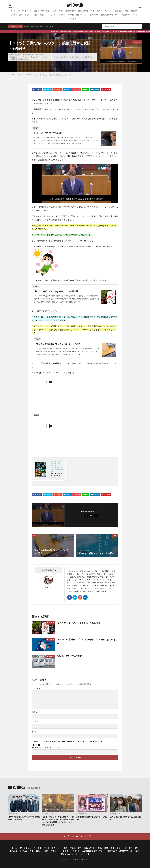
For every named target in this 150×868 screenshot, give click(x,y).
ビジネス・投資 (16, 15)
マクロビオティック (49, 11)
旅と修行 (119, 11)
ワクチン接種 (83, 57)
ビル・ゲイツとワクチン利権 (48, 133)
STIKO (20, 57)
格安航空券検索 (107, 15)
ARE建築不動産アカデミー (78, 15)
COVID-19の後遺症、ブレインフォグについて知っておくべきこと (87, 641)
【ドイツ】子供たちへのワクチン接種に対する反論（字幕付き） (55, 75)
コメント (36, 689)
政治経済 (134, 11)
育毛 (92, 11)
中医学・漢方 (71, 11)
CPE (37, 26)
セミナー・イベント (58, 15)
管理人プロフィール (130, 15)
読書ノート (44, 15)
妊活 (35, 15)
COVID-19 (41, 55)
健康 (36, 11)
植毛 (41, 26)
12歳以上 (14, 57)
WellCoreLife (75, 5)
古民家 (46, 26)
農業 (98, 11)
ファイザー (53, 57)
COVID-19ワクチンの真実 (69, 656)
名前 (34, 712)
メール (35, 722)
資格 (126, 11)
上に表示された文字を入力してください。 (47, 747)
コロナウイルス (39, 57)
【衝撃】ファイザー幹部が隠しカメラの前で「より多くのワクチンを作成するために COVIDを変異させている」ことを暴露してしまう (58, 821)
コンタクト (74, 19)
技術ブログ (94, 15)
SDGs (117, 15)
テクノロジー (108, 11)
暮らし (27, 15)
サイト (34, 732)
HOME (12, 75)
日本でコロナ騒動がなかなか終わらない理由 (92, 818)
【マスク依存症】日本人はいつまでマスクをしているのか (24, 818)
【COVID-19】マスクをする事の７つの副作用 (56, 291)
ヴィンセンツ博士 (28, 57)
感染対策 (14, 59)
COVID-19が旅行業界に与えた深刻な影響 (125, 818)
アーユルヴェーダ (25, 11)
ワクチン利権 (61, 57)
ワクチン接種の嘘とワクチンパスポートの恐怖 (58, 344)
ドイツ (47, 57)
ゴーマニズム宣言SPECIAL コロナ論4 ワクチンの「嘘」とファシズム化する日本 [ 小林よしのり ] (57, 467)
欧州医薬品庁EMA (23, 59)
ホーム (13, 11)
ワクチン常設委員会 (72, 57)
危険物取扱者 (29, 26)
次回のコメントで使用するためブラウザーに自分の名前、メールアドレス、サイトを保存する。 (69, 742)
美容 (60, 11)
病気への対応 (83, 11)
